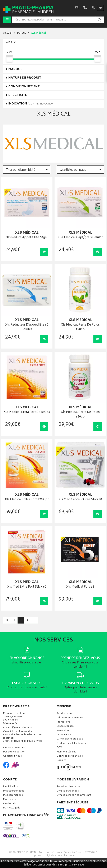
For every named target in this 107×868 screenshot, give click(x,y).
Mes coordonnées (14, 791)
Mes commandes (13, 795)
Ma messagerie (12, 808)
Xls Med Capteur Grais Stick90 (80, 500)
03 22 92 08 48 (10, 723)
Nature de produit (25, 78)
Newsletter (63, 731)
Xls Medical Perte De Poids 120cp (80, 415)
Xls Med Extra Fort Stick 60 (27, 587)
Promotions (64, 722)
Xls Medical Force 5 (80, 587)
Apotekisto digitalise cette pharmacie (54, 856)
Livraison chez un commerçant (74, 795)
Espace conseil (65, 726)
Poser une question (14, 752)
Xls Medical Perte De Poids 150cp (80, 327)
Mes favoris (10, 804)
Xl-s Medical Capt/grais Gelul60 (80, 238)
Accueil (8, 33)
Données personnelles (70, 756)
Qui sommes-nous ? (15, 748)
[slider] (9, 59)
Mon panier (10, 800)
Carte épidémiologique (70, 739)
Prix (12, 43)
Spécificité (18, 95)
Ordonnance (64, 735)
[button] (27, 170)
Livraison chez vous (68, 791)
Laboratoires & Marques (70, 718)
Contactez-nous (12, 756)
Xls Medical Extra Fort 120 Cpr (27, 500)
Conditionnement (24, 87)
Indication (31, 104)
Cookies (61, 760)
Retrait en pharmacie (68, 787)
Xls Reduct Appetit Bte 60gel (27, 238)
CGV (59, 748)
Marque (22, 33)
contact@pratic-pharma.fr (18, 728)
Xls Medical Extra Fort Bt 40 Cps (27, 412)
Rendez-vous (64, 714)
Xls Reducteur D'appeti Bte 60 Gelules (27, 327)
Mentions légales (66, 752)
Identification (11, 787)
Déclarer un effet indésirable (72, 744)
